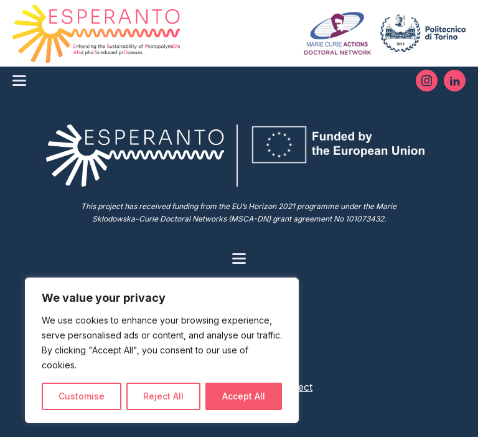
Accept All (244, 396)
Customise (82, 396)
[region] (162, 350)
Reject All (163, 396)
